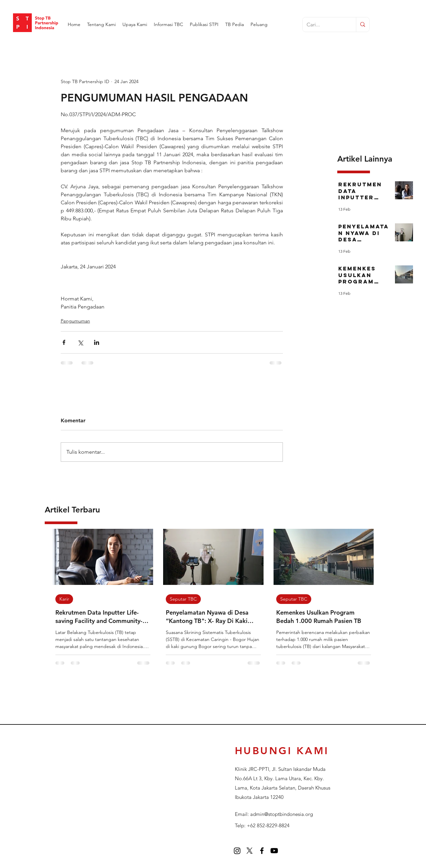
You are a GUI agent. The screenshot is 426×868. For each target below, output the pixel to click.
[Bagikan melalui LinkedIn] (97, 342)
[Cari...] (324, 25)
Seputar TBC (183, 599)
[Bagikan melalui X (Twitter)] (80, 342)
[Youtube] (274, 851)
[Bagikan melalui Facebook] (64, 342)
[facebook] (262, 851)
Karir (64, 599)
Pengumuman (75, 321)
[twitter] (250, 851)
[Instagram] (237, 851)
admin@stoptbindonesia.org (282, 814)
